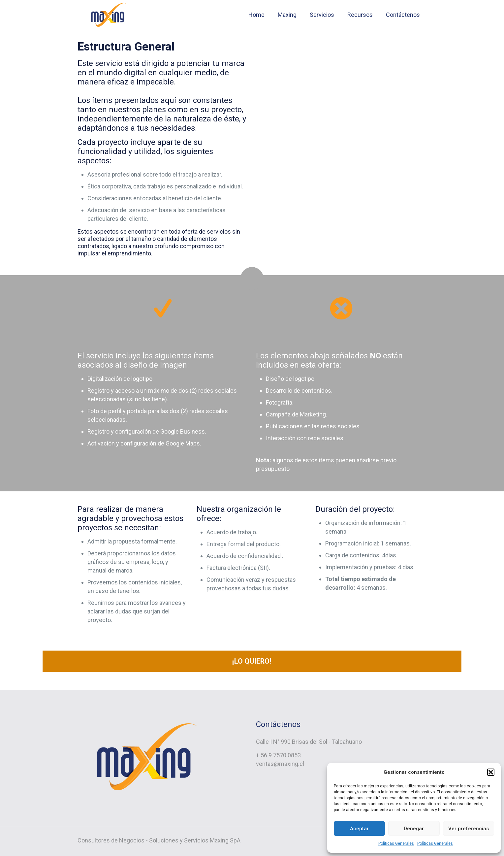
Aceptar (359, 829)
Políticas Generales (396, 843)
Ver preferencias (469, 829)
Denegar (414, 829)
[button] (491, 772)
